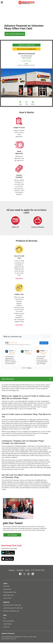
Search (33, 103)
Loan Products (7, 624)
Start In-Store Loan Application (26, 49)
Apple (8, 559)
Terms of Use (7, 598)
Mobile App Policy (8, 595)
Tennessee (20, 570)
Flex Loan (33, 420)
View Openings (12, 535)
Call (26, 103)
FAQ (4, 618)
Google (8, 553)
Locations (12, 570)
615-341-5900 (32, 637)
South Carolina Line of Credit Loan (13, 608)
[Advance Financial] (26, 3)
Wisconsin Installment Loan (11, 611)
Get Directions (27, 59)
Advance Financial (8, 633)
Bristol (27, 570)
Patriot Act (6, 586)
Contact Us (6, 627)
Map (20, 103)
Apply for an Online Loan (15, 34)
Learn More (19, 278)
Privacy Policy (7, 589)
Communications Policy (10, 592)
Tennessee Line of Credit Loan (12, 605)
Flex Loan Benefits (9, 621)
